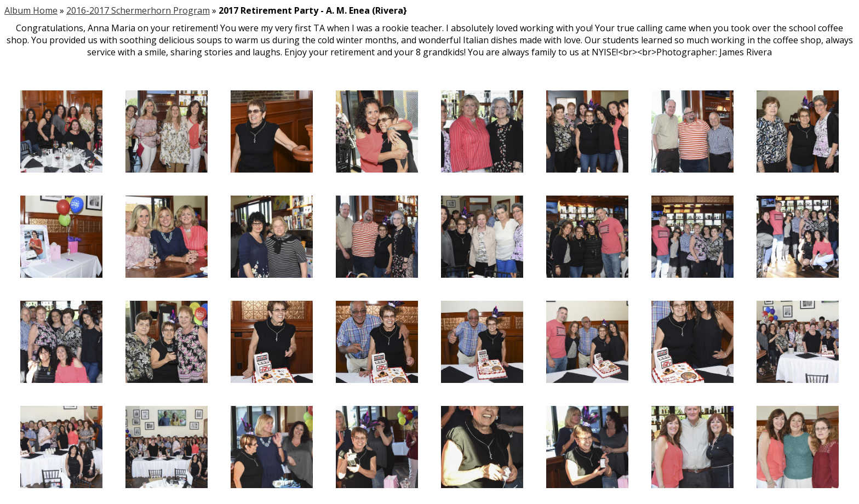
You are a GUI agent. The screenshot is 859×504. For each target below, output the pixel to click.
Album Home (31, 10)
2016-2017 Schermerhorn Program (138, 10)
